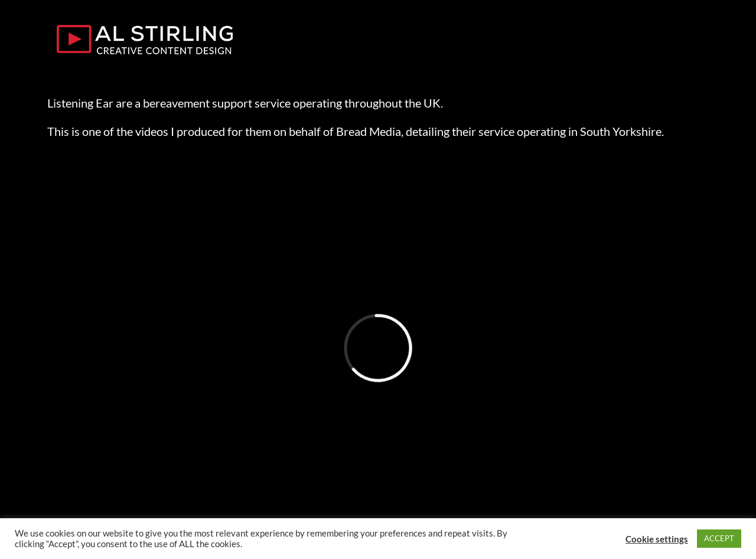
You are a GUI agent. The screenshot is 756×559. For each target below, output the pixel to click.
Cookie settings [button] (657, 539)
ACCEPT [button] (719, 538)
